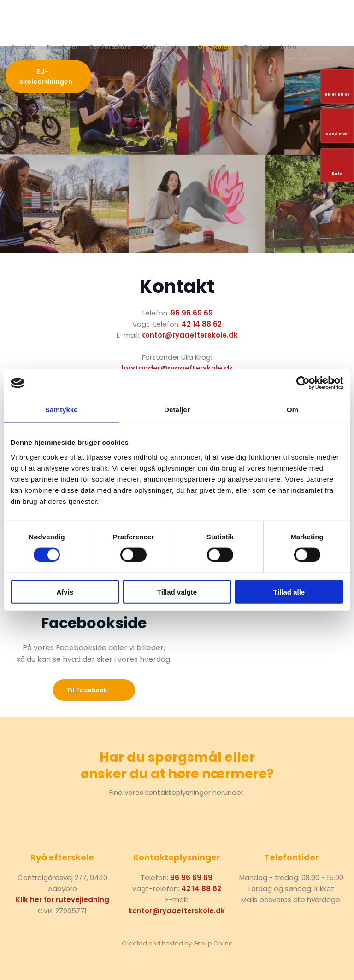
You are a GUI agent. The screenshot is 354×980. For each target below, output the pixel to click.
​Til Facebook (87, 690)
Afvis (65, 592)
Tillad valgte (177, 592)
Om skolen (215, 47)
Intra (289, 47)
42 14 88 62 (202, 324)
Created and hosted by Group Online (177, 943)
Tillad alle (289, 592)
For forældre (110, 47)
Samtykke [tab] (62, 410)
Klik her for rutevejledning (62, 900)
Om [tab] (292, 410)
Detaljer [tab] (177, 410)
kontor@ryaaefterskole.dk (189, 335)
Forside (23, 47)
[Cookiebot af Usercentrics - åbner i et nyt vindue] (303, 383)
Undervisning (164, 47)
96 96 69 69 (192, 313)
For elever (62, 47)
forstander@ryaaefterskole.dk (177, 368)
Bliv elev (256, 47)
